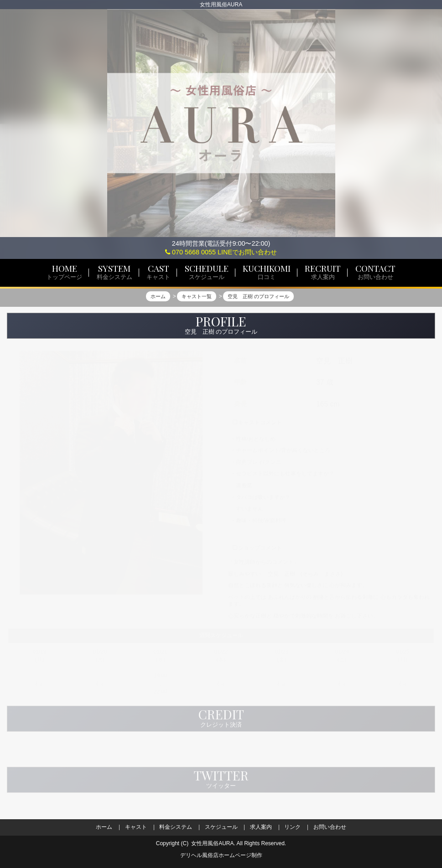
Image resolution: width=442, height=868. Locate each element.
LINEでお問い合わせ (247, 252)
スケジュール (221, 827)
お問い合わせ (330, 827)
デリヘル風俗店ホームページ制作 (221, 855)
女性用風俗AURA (212, 843)
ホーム (104, 827)
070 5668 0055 (190, 252)
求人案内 (261, 827)
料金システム (176, 827)
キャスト (136, 827)
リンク (292, 827)
